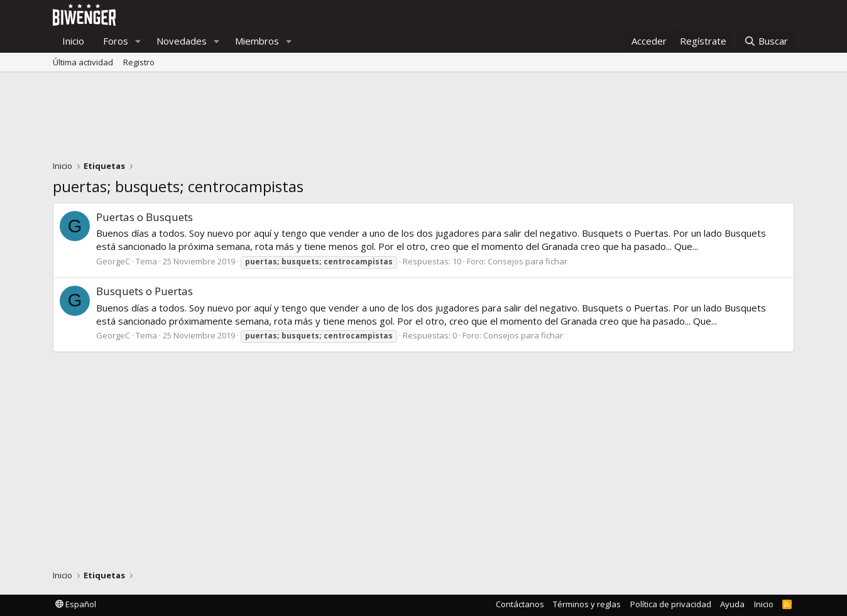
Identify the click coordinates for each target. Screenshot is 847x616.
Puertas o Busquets (145, 217)
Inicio (73, 41)
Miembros (257, 41)
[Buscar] (766, 41)
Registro (139, 62)
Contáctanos (520, 604)
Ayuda (732, 604)
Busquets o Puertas (145, 291)
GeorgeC (113, 261)
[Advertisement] (423, 119)
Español (76, 604)
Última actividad (83, 62)
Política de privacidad (671, 604)
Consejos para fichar (527, 261)
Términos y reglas (587, 604)
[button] (138, 41)
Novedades (182, 41)
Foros (116, 41)
